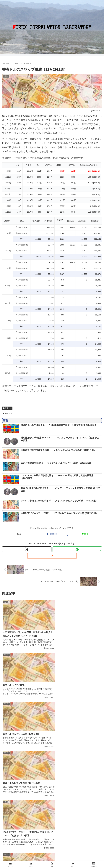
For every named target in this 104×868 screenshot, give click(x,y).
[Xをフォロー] (27, 549)
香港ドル (7, 408)
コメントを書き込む (52, 812)
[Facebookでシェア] (52, 534)
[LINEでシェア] (85, 534)
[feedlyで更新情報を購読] (77, 549)
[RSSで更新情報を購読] (52, 556)
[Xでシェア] (19, 534)
